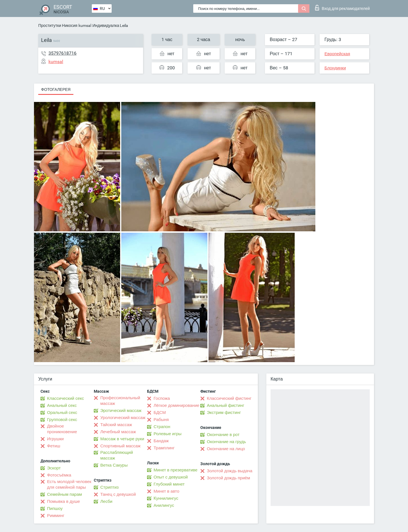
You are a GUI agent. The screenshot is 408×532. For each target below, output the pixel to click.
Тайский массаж (116, 425)
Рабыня (161, 420)
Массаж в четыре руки (122, 439)
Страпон (162, 427)
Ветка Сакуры (114, 465)
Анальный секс (62, 405)
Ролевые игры (168, 434)
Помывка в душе (63, 501)
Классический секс (65, 398)
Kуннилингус (166, 498)
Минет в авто (166, 491)
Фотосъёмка (59, 475)
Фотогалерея (56, 89)
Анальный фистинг (226, 405)
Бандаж (161, 441)
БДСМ (160, 413)
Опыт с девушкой (171, 477)
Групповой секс (62, 420)
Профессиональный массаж (120, 401)
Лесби (106, 501)
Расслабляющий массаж (117, 455)
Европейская (337, 54)
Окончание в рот (223, 435)
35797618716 (62, 53)
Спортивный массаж (120, 446)
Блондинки (335, 68)
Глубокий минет (169, 484)
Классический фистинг (229, 398)
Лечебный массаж (118, 432)
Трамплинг (164, 448)
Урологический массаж (123, 418)
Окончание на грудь (226, 442)
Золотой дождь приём (228, 478)
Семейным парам (64, 494)
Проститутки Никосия (58, 25)
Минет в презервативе (176, 470)
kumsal (85, 25)
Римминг (56, 516)
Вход (342, 8)
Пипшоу (55, 509)
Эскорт (54, 468)
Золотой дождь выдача (230, 471)
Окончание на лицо (226, 449)
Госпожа (162, 398)
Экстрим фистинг (224, 413)
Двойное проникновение (62, 429)
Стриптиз (110, 487)
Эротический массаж (121, 411)
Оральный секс (62, 413)
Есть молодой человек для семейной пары (69, 484)
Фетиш (54, 446)
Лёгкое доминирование (176, 405)
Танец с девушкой (118, 494)
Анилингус (164, 505)
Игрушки (55, 439)
